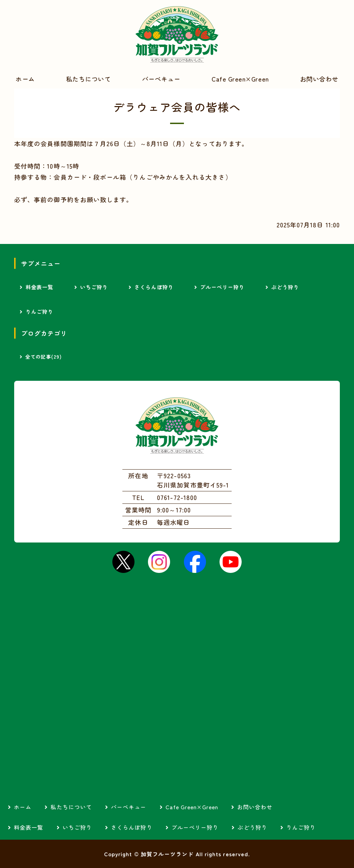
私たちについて (88, 79)
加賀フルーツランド (177, 35)
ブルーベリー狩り (222, 287)
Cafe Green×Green (240, 79)
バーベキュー (161, 79)
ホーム (25, 79)
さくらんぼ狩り (154, 287)
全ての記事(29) (44, 357)
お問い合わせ (255, 807)
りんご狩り (39, 312)
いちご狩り (94, 287)
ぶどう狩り (285, 287)
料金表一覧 (39, 287)
